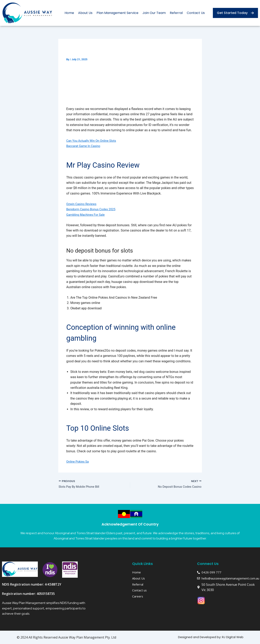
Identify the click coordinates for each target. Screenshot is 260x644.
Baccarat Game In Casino (85, 146)
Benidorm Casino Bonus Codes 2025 (93, 209)
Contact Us (196, 13)
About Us (85, 13)
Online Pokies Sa (78, 462)
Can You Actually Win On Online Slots (93, 141)
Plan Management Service (117, 13)
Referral (176, 13)
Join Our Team (154, 13)
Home (69, 13)
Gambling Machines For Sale (87, 215)
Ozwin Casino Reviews (83, 204)
